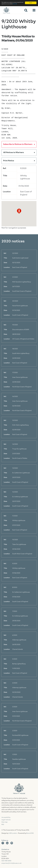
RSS (3, 825)
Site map (5, 822)
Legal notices (6, 820)
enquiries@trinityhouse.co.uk (11, 863)
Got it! (31, 3)
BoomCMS (30, 833)
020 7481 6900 (6, 861)
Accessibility (6, 817)
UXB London (13, 833)
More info (15, 4)
